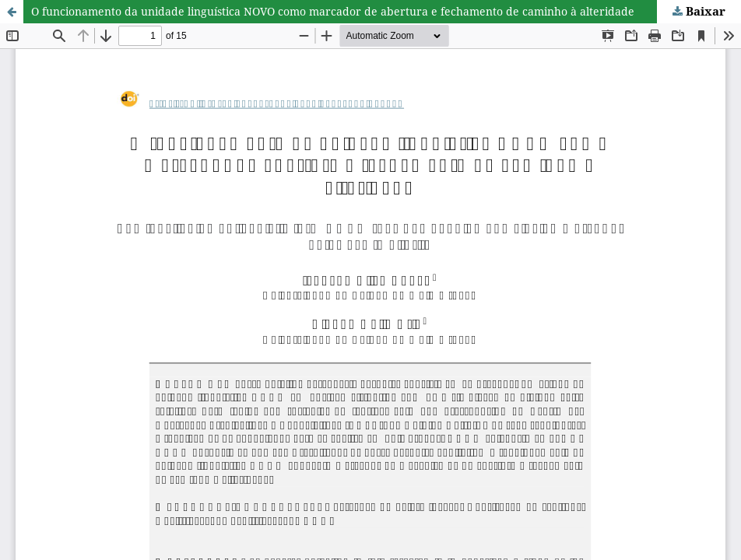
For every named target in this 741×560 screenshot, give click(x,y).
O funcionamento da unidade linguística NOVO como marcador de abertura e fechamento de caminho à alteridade (333, 11)
